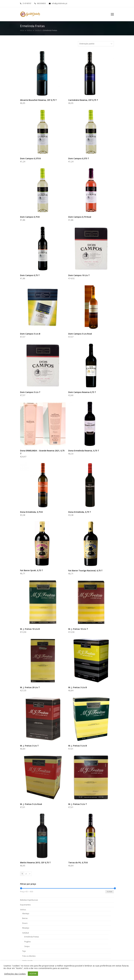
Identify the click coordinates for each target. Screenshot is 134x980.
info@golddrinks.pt (59, 3)
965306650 (41, 3)
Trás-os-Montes (29, 956)
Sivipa (27, 946)
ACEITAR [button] (33, 974)
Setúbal (26, 933)
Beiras (25, 918)
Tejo (24, 951)
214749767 (27, 3)
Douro (25, 923)
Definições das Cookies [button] (15, 974)
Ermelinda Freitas (32, 937)
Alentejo (26, 913)
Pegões (28, 942)
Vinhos (23, 910)
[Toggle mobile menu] (112, 14)
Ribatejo (26, 928)
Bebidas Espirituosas (29, 900)
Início (22, 30)
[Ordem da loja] (96, 44)
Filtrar (110, 892)
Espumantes (25, 905)
